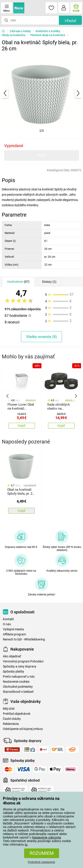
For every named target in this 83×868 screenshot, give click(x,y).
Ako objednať (12, 656)
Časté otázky (12, 719)
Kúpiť (42, 155)
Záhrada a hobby (20, 31)
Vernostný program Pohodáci (23, 661)
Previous (8, 396)
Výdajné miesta (13, 629)
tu (26, 844)
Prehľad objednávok (17, 714)
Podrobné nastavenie (41, 862)
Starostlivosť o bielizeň (18, 692)
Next (76, 396)
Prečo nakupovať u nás (19, 677)
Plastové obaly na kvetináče (48, 35)
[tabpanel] (42, 93)
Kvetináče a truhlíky (48, 31)
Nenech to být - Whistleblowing (24, 639)
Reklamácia (11, 724)
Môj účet (9, 709)
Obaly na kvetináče (14, 35)
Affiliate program (14, 634)
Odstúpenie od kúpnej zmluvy (23, 729)
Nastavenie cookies (16, 682)
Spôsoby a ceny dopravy (20, 666)
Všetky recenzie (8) (41, 337)
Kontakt (8, 619)
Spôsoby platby (14, 672)
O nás (7, 624)
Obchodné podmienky (18, 687)
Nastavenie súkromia (47, 837)
